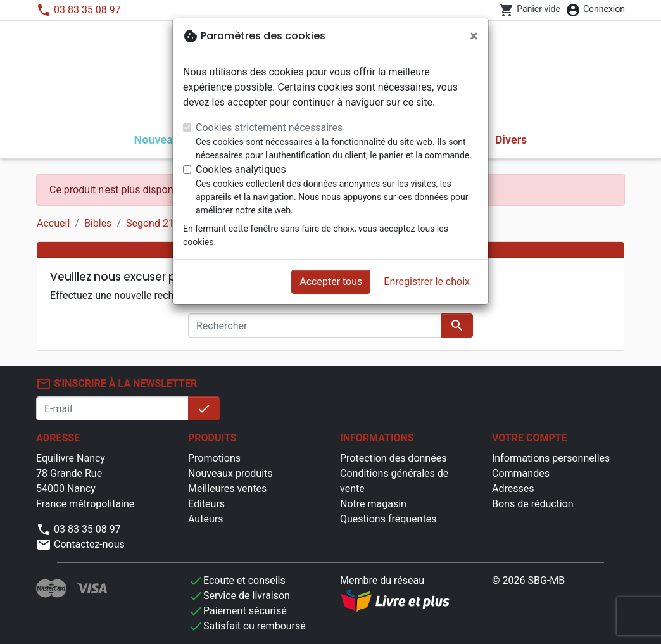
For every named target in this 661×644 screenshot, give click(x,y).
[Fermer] (474, 36)
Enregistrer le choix (427, 281)
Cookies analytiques (241, 169)
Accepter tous (331, 281)
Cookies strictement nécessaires (269, 128)
